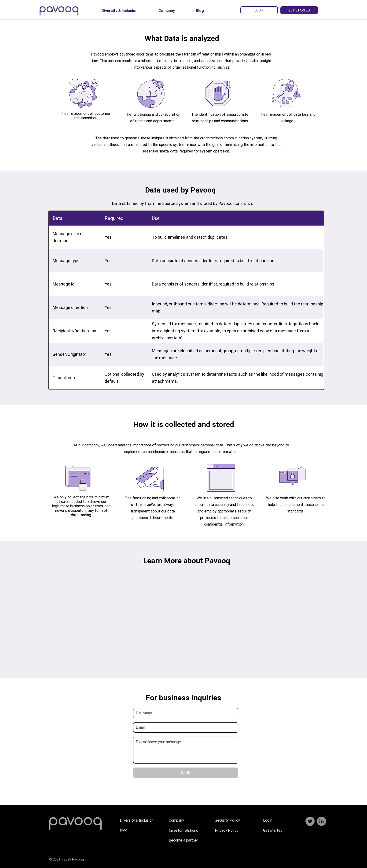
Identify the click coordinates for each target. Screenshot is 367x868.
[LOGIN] (259, 10)
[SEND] (186, 773)
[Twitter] (310, 821)
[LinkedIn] (321, 821)
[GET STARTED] (299, 10)
